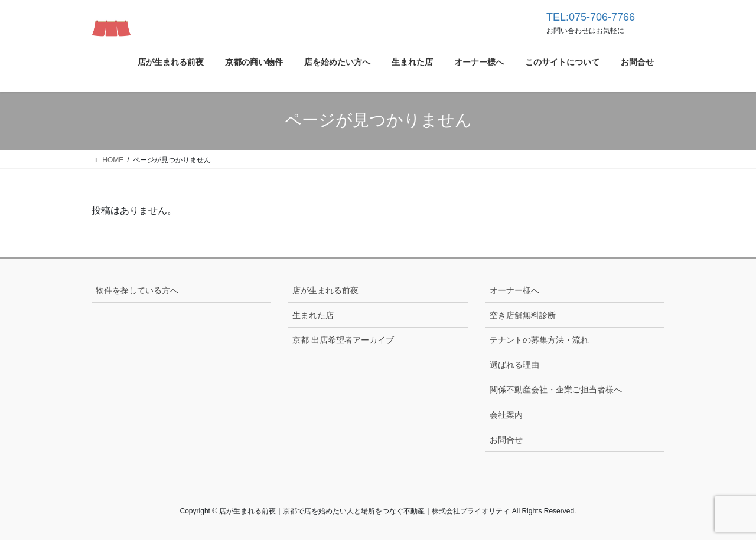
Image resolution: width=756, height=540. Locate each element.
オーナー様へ (514, 290)
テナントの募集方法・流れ (539, 340)
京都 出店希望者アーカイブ (343, 340)
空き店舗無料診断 (523, 315)
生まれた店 (313, 315)
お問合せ (506, 440)
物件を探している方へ (137, 290)
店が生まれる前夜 (325, 290)
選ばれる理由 (514, 365)
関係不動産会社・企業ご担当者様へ (556, 390)
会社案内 (506, 415)
